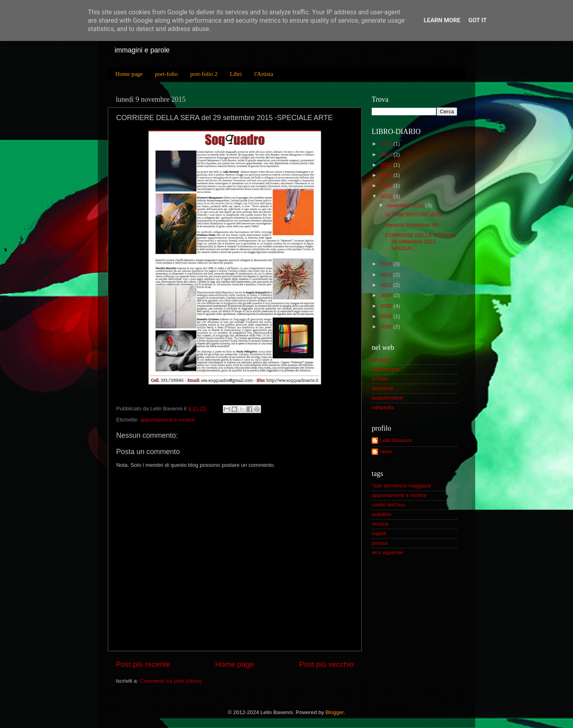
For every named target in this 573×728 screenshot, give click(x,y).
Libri (236, 74)
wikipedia (383, 407)
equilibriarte (386, 369)
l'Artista (264, 74)
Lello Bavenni (396, 440)
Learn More (442, 20)
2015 (386, 196)
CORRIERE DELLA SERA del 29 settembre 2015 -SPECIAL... (421, 242)
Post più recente (143, 664)
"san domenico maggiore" (402, 486)
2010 (386, 295)
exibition (382, 514)
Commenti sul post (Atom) (171, 681)
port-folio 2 (204, 74)
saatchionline (387, 398)
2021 (386, 165)
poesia (380, 543)
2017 (386, 175)
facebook (383, 388)
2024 (386, 144)
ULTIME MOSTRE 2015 (414, 215)
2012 (386, 285)
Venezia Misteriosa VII (412, 225)
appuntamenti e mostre (168, 420)
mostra (380, 524)
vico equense (388, 552)
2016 (386, 185)
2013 (386, 275)
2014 (386, 264)
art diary (381, 360)
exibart (380, 379)
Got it (477, 20)
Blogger (335, 712)
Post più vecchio (326, 664)
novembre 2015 (405, 205)
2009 (386, 306)
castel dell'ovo (388, 505)
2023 (386, 154)
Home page (129, 74)
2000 (386, 327)
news (386, 451)
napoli (379, 533)
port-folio (166, 74)
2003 (386, 316)
